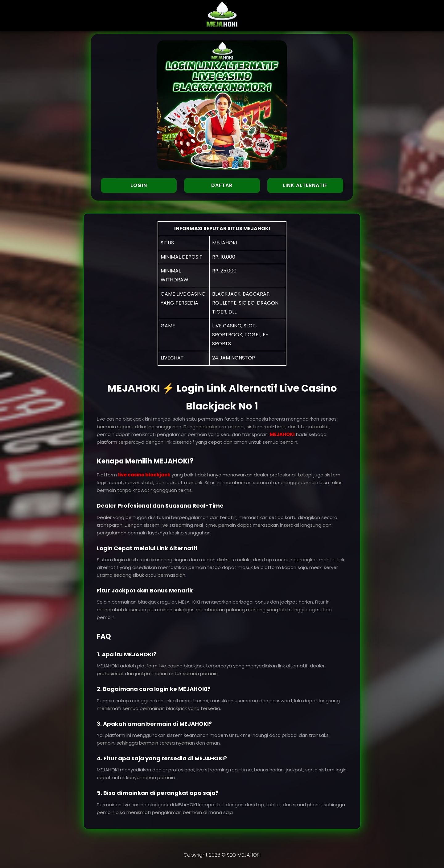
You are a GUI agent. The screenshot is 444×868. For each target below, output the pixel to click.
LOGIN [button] (139, 185)
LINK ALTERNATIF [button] (305, 185)
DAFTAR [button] (222, 185)
